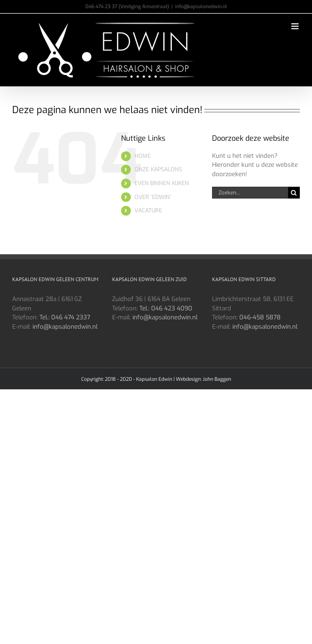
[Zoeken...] (250, 193)
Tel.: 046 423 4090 (166, 308)
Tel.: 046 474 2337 (65, 317)
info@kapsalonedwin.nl (201, 7)
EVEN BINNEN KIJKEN (162, 183)
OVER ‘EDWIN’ (153, 197)
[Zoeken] (294, 193)
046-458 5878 (260, 317)
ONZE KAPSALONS (158, 169)
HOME (143, 156)
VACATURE (148, 211)
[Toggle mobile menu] (296, 26)
